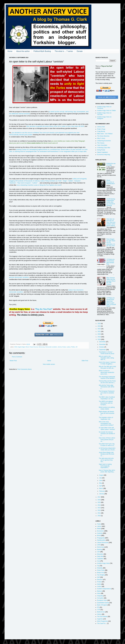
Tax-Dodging (101, 575)
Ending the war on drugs (111, 164)
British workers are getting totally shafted (107, 408)
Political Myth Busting (42, 51)
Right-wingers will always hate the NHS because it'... (107, 413)
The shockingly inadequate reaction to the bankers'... (107, 378)
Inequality (100, 596)
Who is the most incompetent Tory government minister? (106, 423)
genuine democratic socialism (19, 277)
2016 (99, 500)
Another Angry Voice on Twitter (106, 111)
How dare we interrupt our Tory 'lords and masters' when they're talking (111, 222)
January (102, 494)
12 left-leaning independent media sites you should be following (111, 202)
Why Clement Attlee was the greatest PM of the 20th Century (111, 281)
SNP (99, 577)
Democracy (42, 347)
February (102, 491)
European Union (102, 600)
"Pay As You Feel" (44, 309)
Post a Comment (17, 357)
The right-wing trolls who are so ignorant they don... (106, 460)
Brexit (27, 347)
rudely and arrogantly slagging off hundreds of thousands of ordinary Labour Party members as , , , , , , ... (48, 181)
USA (99, 552)
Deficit (99, 584)
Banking (100, 549)
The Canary (101, 143)
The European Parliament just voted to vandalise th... (107, 393)
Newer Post (13, 361)
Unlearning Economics (104, 141)
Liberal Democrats (103, 543)
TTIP (99, 610)
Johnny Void (101, 127)
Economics (101, 531)
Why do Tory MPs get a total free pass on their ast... (107, 367)
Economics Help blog (104, 155)
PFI (98, 607)
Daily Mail (100, 556)
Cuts (99, 561)
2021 (99, 331)
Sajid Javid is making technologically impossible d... (105, 466)
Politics (73, 347)
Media (99, 529)
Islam (99, 593)
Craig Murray (101, 131)
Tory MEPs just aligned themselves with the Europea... (106, 403)
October (102, 347)
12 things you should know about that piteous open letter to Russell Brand (111, 302)
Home (10, 51)
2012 (99, 510)
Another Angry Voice (103, 563)
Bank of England (102, 605)
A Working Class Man (104, 148)
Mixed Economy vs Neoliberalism (111, 182)
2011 (99, 513)
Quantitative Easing (103, 603)
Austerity (100, 533)
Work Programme (102, 621)
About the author (23, 51)
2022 (99, 329)
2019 (99, 337)
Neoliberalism (101, 540)
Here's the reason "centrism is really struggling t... (107, 363)
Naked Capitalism (102, 152)
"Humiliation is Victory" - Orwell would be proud (106, 353)
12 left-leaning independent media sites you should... (107, 449)
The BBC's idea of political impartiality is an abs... (107, 398)
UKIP (99, 545)
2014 (99, 505)
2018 (16, 347)
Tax (98, 566)
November (103, 344)
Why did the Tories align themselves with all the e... (107, 387)
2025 (99, 324)
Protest (99, 582)
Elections (100, 580)
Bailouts (100, 591)
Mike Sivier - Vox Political (105, 134)
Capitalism (100, 559)
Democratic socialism (51, 347)
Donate (80, 51)
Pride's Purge (101, 129)
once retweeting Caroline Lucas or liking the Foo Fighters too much (39, 185)
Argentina (100, 619)
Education (100, 554)
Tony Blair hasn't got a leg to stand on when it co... (107, 445)
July (101, 478)
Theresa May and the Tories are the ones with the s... (107, 382)
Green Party (101, 570)
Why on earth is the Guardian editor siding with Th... (106, 358)
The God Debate (102, 617)
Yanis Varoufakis (102, 145)
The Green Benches (103, 136)
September (103, 350)
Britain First (101, 573)
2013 (99, 508)
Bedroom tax (101, 612)
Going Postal (101, 150)
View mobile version (49, 364)
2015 (99, 502)
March (101, 488)
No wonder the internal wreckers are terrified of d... (107, 434)
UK (77, 347)
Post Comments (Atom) (24, 369)
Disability (100, 568)
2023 (99, 326)
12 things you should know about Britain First (111, 262)
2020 (99, 334)
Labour (69, 347)
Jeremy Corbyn (62, 347)
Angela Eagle (21, 347)
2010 (99, 516)
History (99, 614)
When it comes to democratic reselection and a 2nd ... (107, 372)
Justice (99, 586)
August (102, 475)
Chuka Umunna (34, 347)
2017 (99, 497)
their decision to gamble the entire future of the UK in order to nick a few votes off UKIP (55, 126)
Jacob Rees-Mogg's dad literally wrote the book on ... (106, 454)
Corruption (100, 598)
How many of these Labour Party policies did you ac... (107, 440)
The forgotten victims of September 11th (106, 418)
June (101, 480)
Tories (99, 524)
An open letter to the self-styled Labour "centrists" (107, 429)
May (101, 483)
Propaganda (101, 538)
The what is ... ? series (64, 51)
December (103, 342)
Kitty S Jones (101, 138)
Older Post (85, 361)
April (101, 486)
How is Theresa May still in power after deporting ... (107, 471)
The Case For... (102, 623)
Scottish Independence (104, 589)
